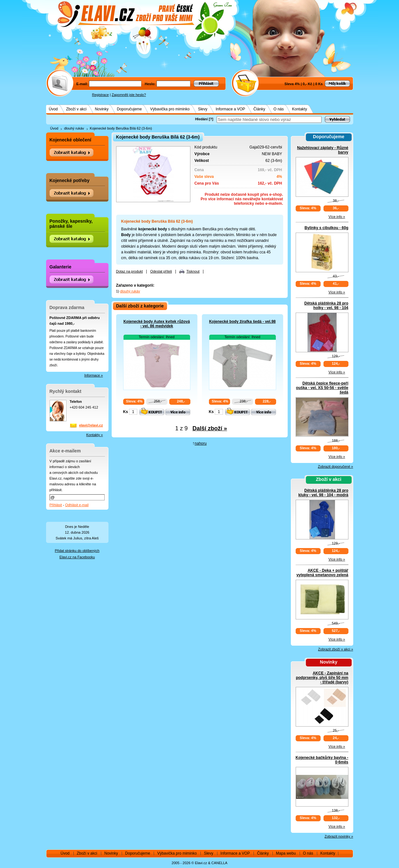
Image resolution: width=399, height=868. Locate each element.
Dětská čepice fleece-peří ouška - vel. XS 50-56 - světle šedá (322, 388)
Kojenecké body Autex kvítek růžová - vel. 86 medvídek (157, 324)
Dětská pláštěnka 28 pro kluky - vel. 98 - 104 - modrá (323, 493)
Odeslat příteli (161, 271)
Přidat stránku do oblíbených (77, 551)
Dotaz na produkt (130, 271)
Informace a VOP (230, 109)
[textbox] (269, 119)
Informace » (93, 375)
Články (259, 109)
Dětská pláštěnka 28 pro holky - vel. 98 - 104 (326, 306)
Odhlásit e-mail (77, 505)
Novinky (102, 109)
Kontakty (300, 109)
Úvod (53, 109)
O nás (279, 109)
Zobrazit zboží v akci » (335, 649)
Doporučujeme (129, 109)
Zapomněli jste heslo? (129, 95)
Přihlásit (56, 505)
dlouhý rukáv (74, 128)
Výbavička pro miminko (170, 109)
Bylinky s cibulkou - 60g (327, 228)
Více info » (337, 217)
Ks (126, 412)
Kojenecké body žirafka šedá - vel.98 (242, 322)
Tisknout (193, 271)
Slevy (203, 109)
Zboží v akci (76, 109)
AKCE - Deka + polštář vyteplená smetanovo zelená (322, 573)
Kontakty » (95, 435)
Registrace (101, 95)
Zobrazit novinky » (339, 836)
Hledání (202, 119)
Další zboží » (210, 428)
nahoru (200, 443)
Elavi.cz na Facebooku (77, 557)
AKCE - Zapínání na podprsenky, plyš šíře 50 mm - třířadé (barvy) (322, 678)
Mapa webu (286, 853)
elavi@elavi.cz (91, 425)
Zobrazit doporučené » (335, 466)
